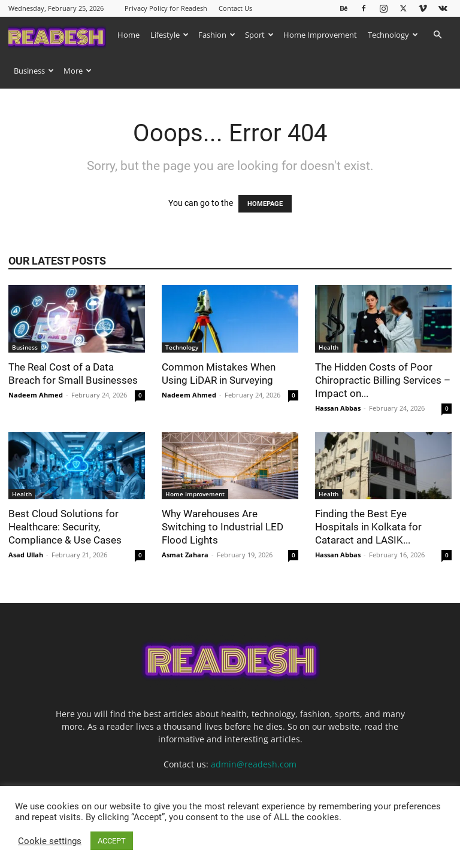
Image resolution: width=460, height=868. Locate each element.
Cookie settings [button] (50, 841)
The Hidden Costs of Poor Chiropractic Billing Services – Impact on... (383, 380)
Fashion (217, 35)
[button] (437, 35)
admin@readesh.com (254, 764)
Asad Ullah (26, 555)
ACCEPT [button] (112, 841)
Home (128, 35)
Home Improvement (320, 35)
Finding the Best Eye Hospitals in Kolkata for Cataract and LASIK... (368, 527)
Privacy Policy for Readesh (166, 8)
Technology (393, 35)
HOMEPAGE (265, 204)
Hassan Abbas (338, 408)
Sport (259, 35)
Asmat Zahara (185, 555)
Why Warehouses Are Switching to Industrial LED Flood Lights (223, 527)
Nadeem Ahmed (36, 395)
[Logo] (60, 34)
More (78, 71)
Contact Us (235, 8)
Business (34, 71)
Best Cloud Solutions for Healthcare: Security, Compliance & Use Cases (66, 527)
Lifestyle (170, 35)
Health (329, 347)
